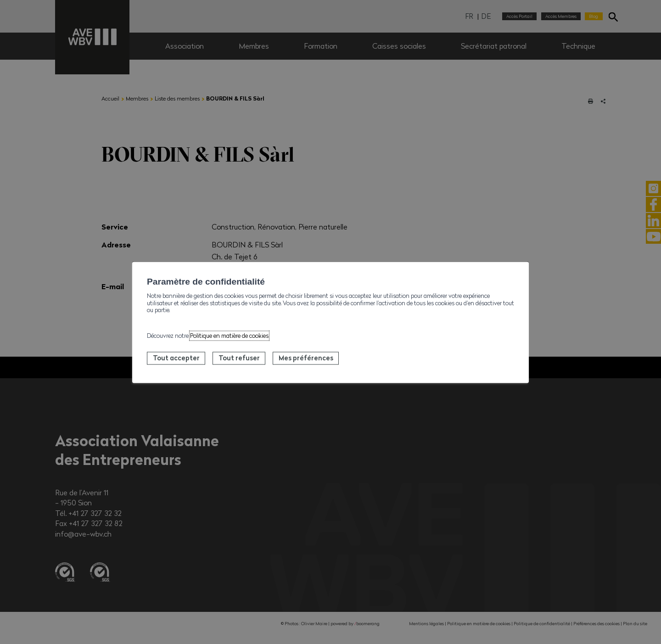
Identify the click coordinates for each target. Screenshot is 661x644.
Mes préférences (306, 358)
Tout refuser (239, 358)
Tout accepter (176, 358)
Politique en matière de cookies (229, 336)
